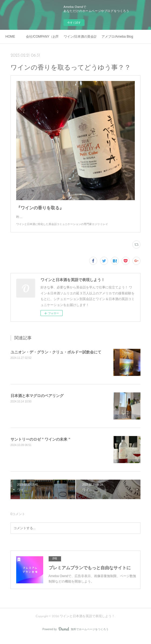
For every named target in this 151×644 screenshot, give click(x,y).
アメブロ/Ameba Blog (117, 37)
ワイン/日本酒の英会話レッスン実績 (80, 37)
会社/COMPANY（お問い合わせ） (42, 37)
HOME (10, 37)
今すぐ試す (74, 23)
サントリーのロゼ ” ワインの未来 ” (41, 445)
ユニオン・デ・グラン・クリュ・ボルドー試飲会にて (56, 357)
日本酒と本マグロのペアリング (37, 401)
